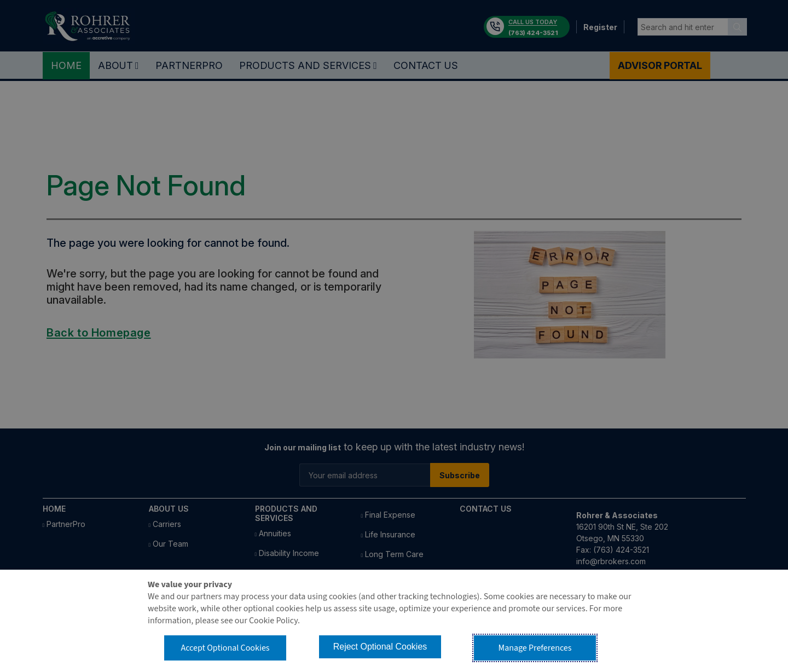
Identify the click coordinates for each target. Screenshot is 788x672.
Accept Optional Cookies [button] (225, 648)
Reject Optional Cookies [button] (380, 647)
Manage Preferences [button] (535, 648)
